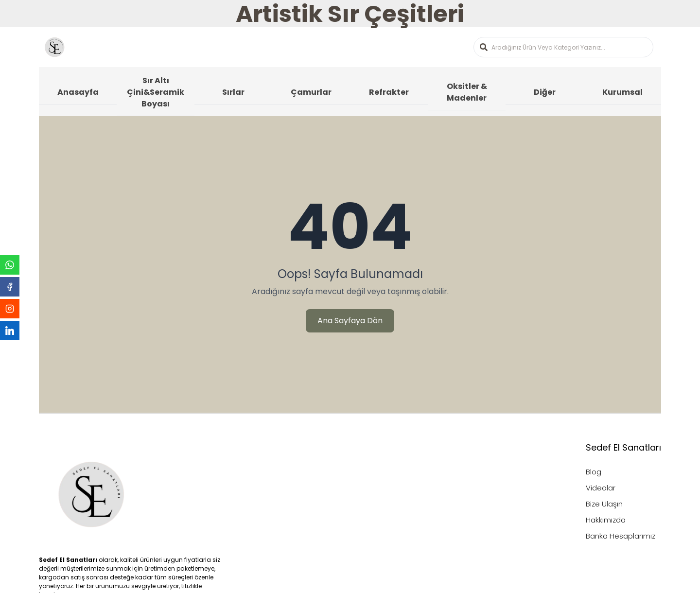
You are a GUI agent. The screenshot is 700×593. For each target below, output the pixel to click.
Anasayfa (78, 92)
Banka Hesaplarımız (621, 536)
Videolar (601, 488)
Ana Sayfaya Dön (350, 321)
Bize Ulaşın (604, 504)
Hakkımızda (606, 520)
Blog (594, 472)
